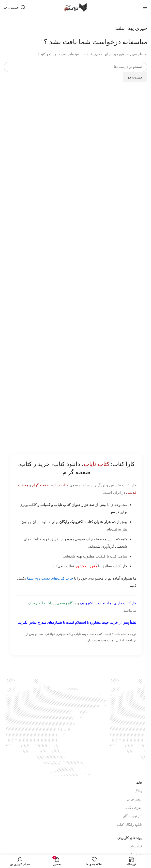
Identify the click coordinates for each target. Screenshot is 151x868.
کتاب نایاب (60, 485)
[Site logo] (75, 7)
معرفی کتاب (134, 808)
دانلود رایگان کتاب (130, 825)
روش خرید (135, 799)
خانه (139, 783)
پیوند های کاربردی (130, 838)
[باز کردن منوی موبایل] (145, 7)
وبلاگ (138, 791)
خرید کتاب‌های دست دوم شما (50, 578)
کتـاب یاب (136, 846)
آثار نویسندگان (133, 816)
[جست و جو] (15, 7)
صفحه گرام (41, 485)
